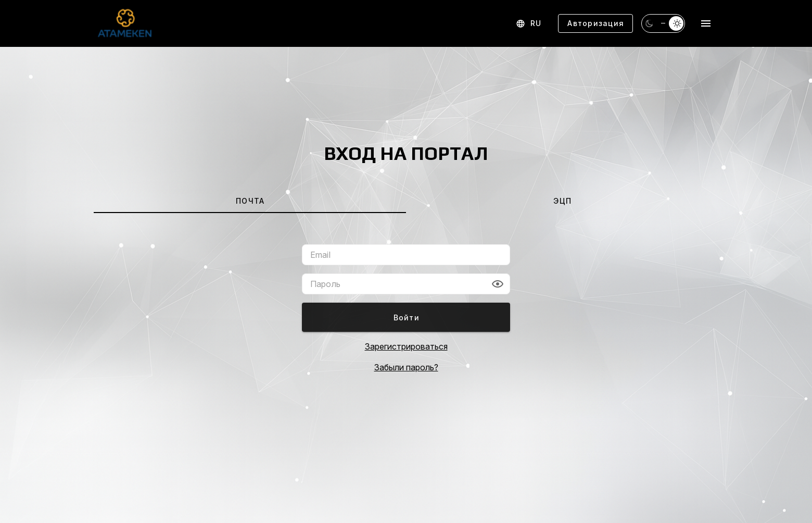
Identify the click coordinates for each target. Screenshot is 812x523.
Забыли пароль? (406, 367)
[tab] (250, 201)
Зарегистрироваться (406, 346)
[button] (498, 284)
